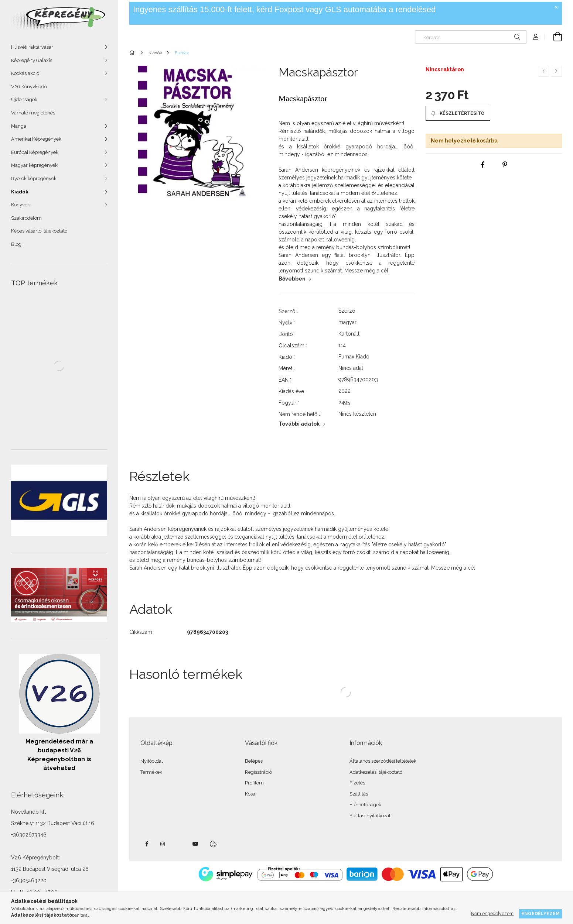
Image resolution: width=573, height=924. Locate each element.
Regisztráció (258, 772)
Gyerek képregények (34, 178)
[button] (458, 113)
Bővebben (292, 279)
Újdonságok (24, 99)
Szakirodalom (26, 218)
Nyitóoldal (152, 761)
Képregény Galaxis (32, 60)
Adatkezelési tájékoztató (376, 772)
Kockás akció (25, 73)
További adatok (299, 424)
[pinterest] (505, 165)
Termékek (151, 772)
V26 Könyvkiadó (29, 87)
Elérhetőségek (365, 805)
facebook (147, 844)
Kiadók (20, 192)
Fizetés (357, 783)
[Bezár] (556, 7)
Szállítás (359, 794)
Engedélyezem (540, 913)
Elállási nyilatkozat (370, 816)
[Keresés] (471, 37)
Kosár (251, 794)
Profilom (254, 783)
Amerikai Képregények (36, 139)
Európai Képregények (35, 152)
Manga (19, 126)
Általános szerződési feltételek (383, 761)
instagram (163, 844)
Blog (16, 244)
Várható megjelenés (33, 113)
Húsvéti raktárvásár (32, 47)
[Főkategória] (133, 53)
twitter (179, 844)
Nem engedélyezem (492, 913)
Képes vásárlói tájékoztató (39, 231)
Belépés (254, 761)
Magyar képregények (34, 165)
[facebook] (483, 165)
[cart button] (553, 37)
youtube (195, 844)
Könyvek (21, 205)
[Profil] (536, 37)
